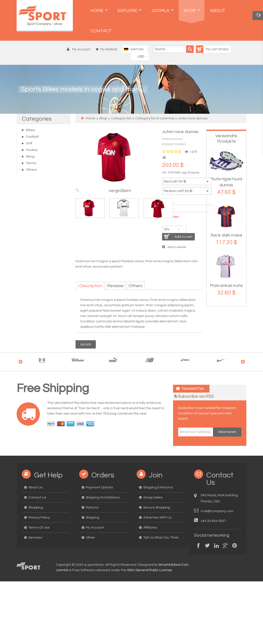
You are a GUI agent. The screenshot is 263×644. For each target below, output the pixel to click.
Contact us (37, 497)
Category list (121, 118)
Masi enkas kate (226, 286)
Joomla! (62, 570)
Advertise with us (157, 518)
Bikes (30, 130)
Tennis (31, 163)
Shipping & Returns (158, 487)
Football (32, 137)
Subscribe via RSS (196, 396)
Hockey (32, 150)
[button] (80, 49)
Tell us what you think (161, 538)
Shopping (36, 508)
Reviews (115, 286)
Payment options (99, 487)
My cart (207, 49)
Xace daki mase (226, 235)
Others (31, 170)
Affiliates (150, 528)
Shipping (193, 173)
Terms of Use (39, 528)
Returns (92, 508)
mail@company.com (217, 511)
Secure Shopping (157, 508)
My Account (95, 528)
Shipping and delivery (103, 497)
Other (90, 538)
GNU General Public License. (150, 570)
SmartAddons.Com (174, 565)
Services (35, 538)
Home (91, 118)
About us (35, 487)
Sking (30, 157)
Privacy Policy (39, 518)
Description (91, 286)
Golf (29, 143)
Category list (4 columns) (155, 118)
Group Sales (153, 497)
